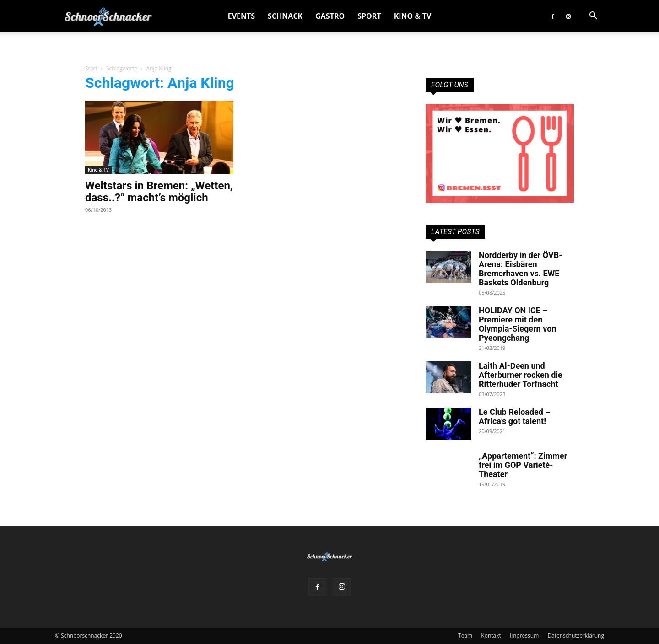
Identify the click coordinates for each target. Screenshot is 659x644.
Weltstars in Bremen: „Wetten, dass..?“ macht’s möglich (159, 192)
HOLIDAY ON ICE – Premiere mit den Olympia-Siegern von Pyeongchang (517, 324)
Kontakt (491, 636)
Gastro (330, 16)
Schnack (285, 16)
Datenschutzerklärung (576, 636)
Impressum (524, 636)
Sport (369, 16)
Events (241, 16)
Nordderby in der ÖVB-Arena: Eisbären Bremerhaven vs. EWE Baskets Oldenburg (520, 269)
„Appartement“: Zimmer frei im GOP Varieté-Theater (523, 465)
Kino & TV (413, 16)
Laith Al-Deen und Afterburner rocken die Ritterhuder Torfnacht (521, 375)
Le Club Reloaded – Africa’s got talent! (515, 416)
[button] (593, 17)
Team (465, 636)
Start (91, 68)
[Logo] (108, 16)
